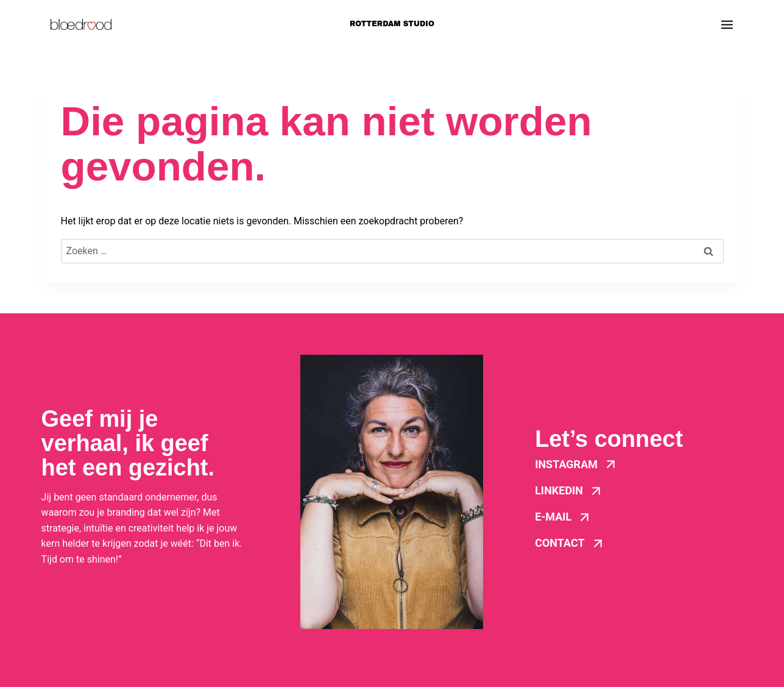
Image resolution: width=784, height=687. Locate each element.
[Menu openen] (727, 25)
